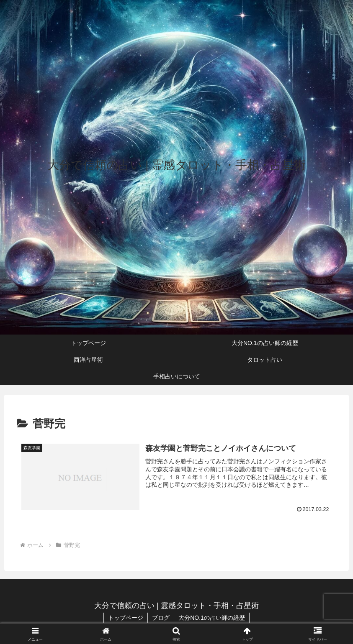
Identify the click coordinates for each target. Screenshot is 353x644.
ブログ (161, 618)
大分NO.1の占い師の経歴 (212, 618)
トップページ (126, 618)
